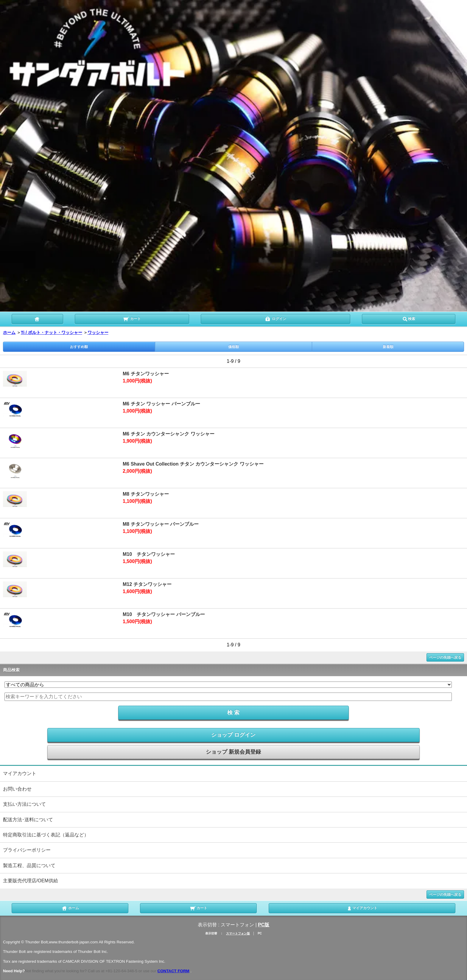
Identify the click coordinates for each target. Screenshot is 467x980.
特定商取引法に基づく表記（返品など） (46, 835)
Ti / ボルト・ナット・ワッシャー (52, 332)
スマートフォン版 (238, 933)
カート (132, 318)
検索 (409, 318)
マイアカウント (20, 773)
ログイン (275, 318)
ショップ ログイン (233, 735)
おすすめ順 (79, 347)
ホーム (9, 332)
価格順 (233, 347)
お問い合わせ (17, 789)
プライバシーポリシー (27, 850)
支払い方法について (24, 804)
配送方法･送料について (28, 820)
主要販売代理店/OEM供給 (31, 881)
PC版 (264, 925)
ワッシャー (98, 332)
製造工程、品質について (29, 865)
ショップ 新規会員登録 (233, 752)
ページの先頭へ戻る (445, 657)
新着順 (388, 347)
